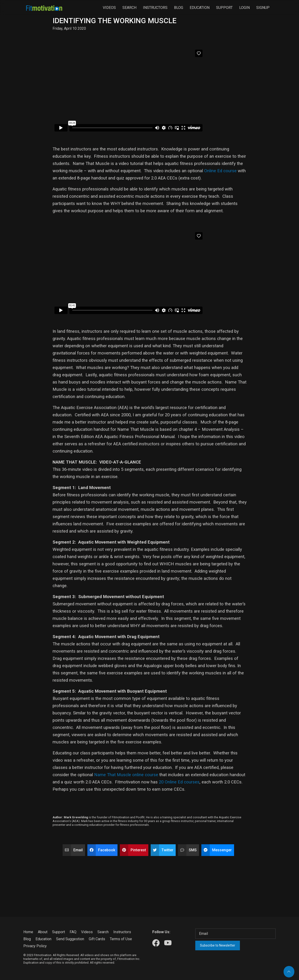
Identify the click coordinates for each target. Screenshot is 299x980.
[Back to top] (289, 972)
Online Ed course (220, 171)
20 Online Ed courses (179, 782)
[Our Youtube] (168, 943)
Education (200, 8)
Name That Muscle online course (126, 775)
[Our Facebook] (156, 943)
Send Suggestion (70, 939)
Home (28, 932)
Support (224, 8)
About (43, 932)
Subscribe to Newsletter (218, 945)
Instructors (155, 8)
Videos (109, 8)
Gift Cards (97, 939)
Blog (179, 8)
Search (129, 8)
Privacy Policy (35, 946)
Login (244, 8)
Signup (263, 8)
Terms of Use (121, 939)
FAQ (73, 932)
